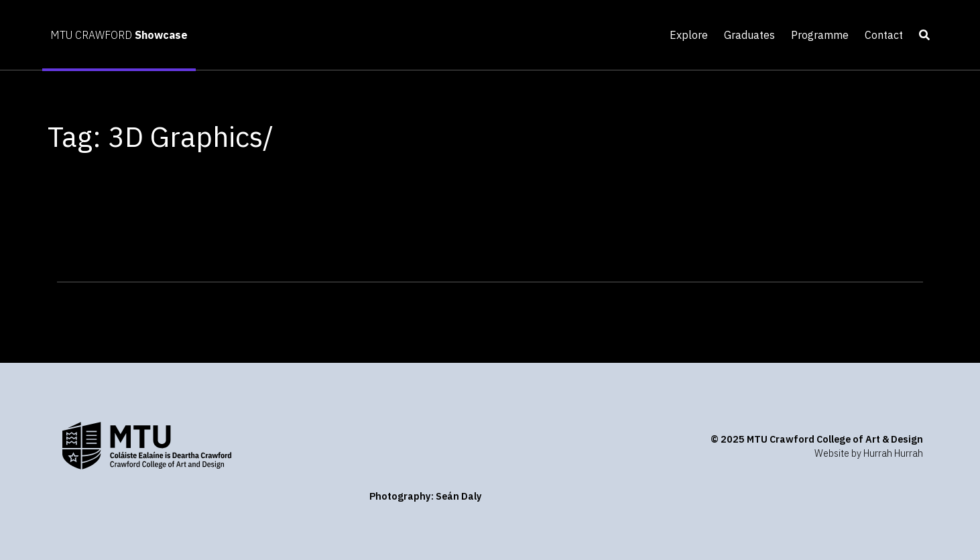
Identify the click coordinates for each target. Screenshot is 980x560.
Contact (884, 35)
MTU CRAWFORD (119, 35)
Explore (689, 35)
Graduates (749, 35)
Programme (820, 35)
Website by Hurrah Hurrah (869, 453)
